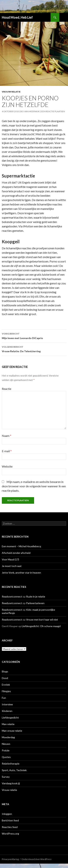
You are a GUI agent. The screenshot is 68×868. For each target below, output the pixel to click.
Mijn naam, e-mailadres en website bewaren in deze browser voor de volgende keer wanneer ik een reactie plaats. (34, 486)
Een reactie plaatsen (53, 111)
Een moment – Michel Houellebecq (21, 546)
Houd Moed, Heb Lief (17, 17)
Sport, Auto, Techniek (14, 770)
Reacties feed (10, 827)
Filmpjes (6, 691)
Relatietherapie (11, 764)
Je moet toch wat (12, 566)
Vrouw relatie (11, 92)
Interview (7, 704)
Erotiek (6, 685)
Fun (4, 698)
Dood (5, 678)
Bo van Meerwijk (30, 111)
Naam (7, 436)
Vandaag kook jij (11, 783)
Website (7, 466)
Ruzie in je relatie (36, 596)
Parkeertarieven (35, 603)
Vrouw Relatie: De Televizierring (34, 349)
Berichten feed (10, 820)
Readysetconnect (12, 596)
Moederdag (8, 737)
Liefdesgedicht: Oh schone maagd (41, 626)
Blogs (5, 671)
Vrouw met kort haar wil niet (42, 620)
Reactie (7, 389)
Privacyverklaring (10, 859)
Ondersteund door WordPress (36, 859)
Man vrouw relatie (12, 731)
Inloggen (7, 814)
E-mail (7, 451)
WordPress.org (10, 834)
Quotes (6, 757)
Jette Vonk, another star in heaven (21, 573)
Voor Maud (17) (10, 559)
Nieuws (6, 744)
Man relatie (8, 724)
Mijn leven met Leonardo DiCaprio (34, 336)
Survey (6, 777)
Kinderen (7, 711)
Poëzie (6, 750)
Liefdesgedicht (10, 717)
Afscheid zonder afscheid (16, 553)
